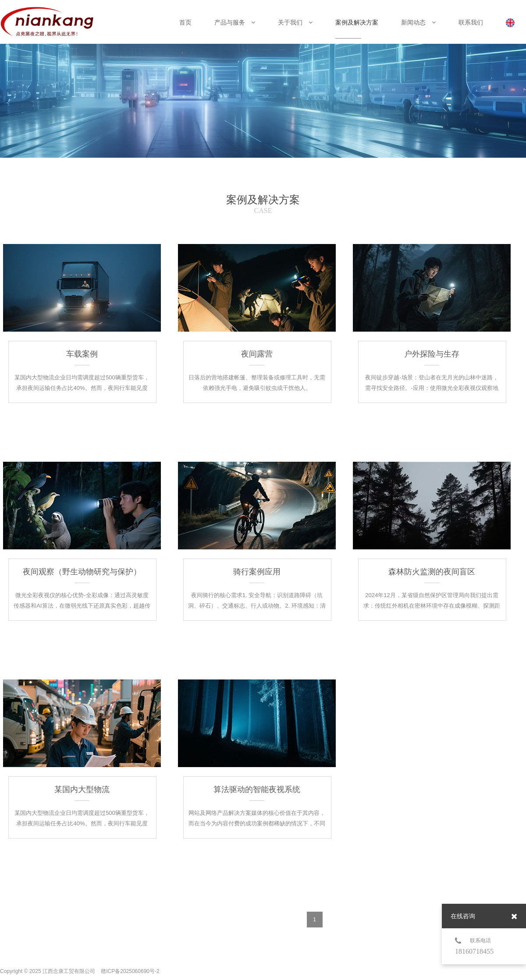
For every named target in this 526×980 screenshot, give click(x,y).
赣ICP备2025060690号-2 (130, 971)
